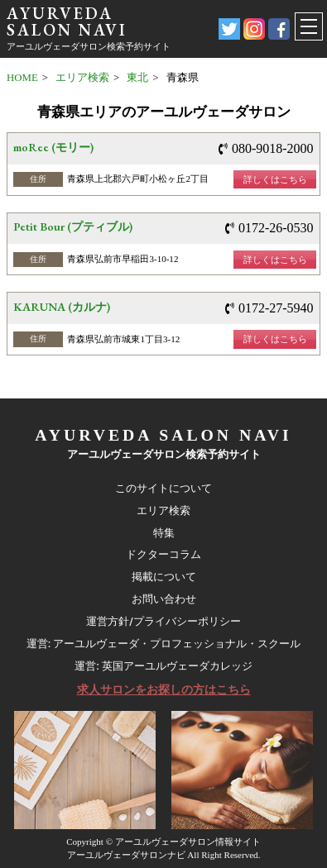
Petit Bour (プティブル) (73, 227)
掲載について (164, 577)
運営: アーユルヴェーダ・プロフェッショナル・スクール (164, 644)
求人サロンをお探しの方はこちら (164, 689)
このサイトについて (163, 488)
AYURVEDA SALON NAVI (67, 21)
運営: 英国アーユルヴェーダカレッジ (163, 666)
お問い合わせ (164, 599)
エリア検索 (82, 78)
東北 (137, 78)
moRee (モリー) (53, 147)
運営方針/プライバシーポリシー (163, 621)
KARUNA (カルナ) (62, 307)
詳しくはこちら (275, 179)
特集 (164, 533)
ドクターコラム (163, 554)
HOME (22, 78)
